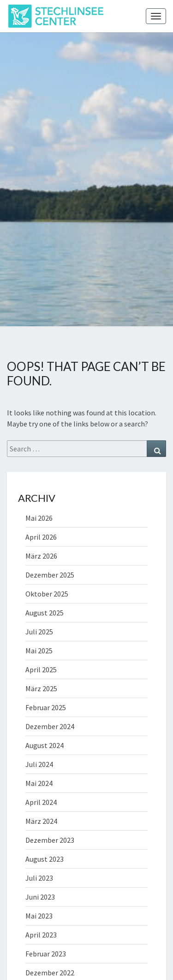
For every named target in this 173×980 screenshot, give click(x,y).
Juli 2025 (39, 632)
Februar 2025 (46, 707)
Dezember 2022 (50, 973)
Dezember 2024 (50, 726)
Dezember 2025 (50, 575)
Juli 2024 (39, 764)
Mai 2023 (39, 916)
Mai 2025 (39, 651)
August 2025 (45, 613)
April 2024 (41, 802)
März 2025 (41, 688)
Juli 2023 (39, 878)
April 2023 (41, 935)
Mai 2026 (39, 518)
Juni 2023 (40, 897)
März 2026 (41, 556)
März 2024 (41, 821)
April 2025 (41, 670)
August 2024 (45, 745)
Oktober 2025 (47, 594)
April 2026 (41, 537)
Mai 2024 (39, 783)
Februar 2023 (46, 954)
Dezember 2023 (50, 840)
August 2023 (45, 859)
